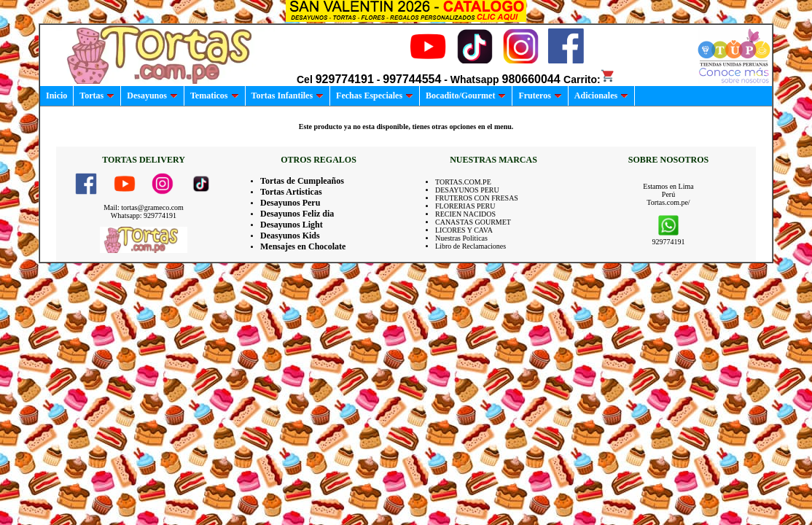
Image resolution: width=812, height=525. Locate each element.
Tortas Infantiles (288, 96)
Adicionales (601, 96)
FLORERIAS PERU (465, 206)
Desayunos (152, 96)
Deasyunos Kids (290, 236)
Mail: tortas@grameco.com (144, 207)
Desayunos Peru (290, 203)
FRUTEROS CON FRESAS (477, 198)
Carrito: (589, 79)
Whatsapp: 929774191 (144, 215)
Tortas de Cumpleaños (302, 181)
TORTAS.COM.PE (463, 182)
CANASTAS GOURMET (473, 222)
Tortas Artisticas (291, 192)
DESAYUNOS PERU (467, 190)
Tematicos (215, 96)
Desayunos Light (292, 225)
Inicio (56, 96)
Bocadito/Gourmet (466, 96)
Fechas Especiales (375, 96)
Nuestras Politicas (461, 238)
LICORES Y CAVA (464, 230)
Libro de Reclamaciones (471, 246)
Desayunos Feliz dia (297, 214)
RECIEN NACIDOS (465, 214)
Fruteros (540, 96)
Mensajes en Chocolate (303, 246)
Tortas (97, 96)
